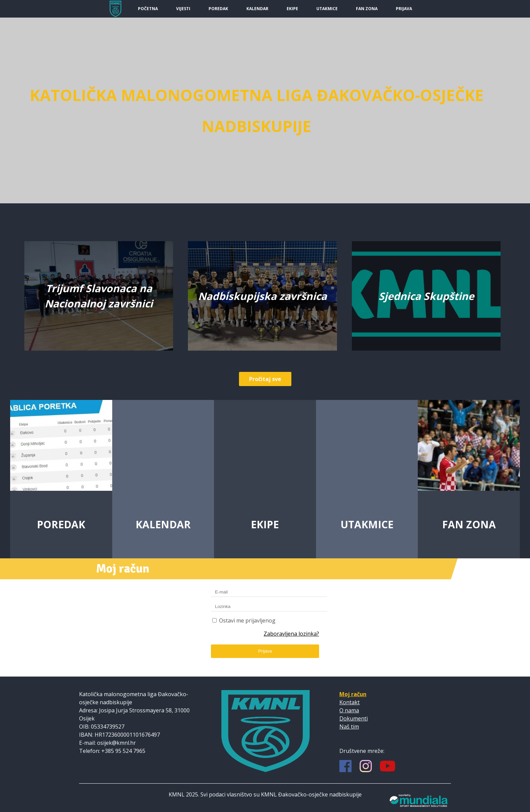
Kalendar (257, 9)
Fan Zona (367, 9)
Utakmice (327, 9)
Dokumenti (354, 718)
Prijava (404, 9)
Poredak (218, 9)
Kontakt (350, 702)
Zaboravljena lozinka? (291, 634)
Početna (148, 9)
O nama (349, 710)
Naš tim (349, 727)
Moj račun (353, 694)
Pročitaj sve (265, 379)
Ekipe (292, 9)
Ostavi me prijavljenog (247, 620)
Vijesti (183, 9)
